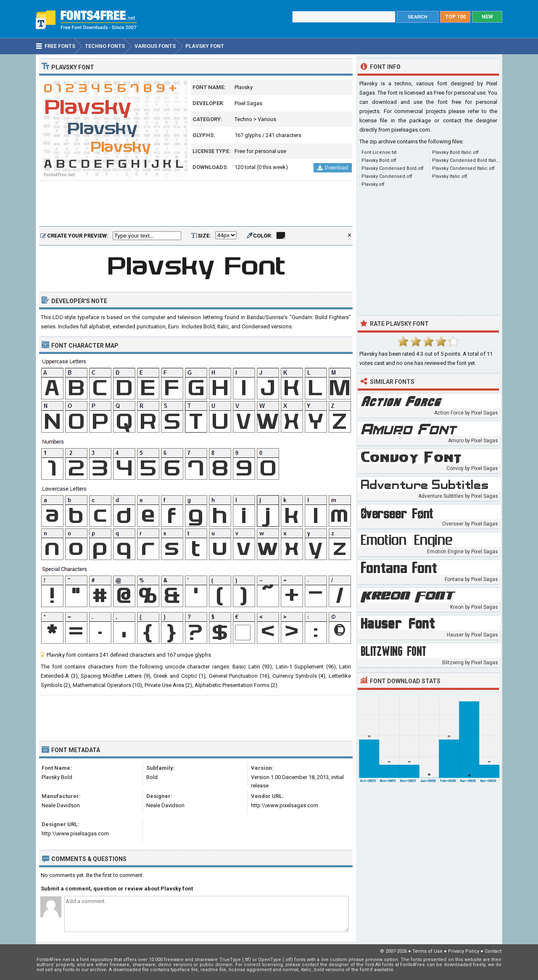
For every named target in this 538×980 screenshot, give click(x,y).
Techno (243, 119)
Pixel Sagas (248, 103)
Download (333, 168)
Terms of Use (427, 951)
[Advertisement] (196, 204)
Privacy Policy (464, 951)
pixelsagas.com (411, 130)
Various (267, 119)
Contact (493, 951)
